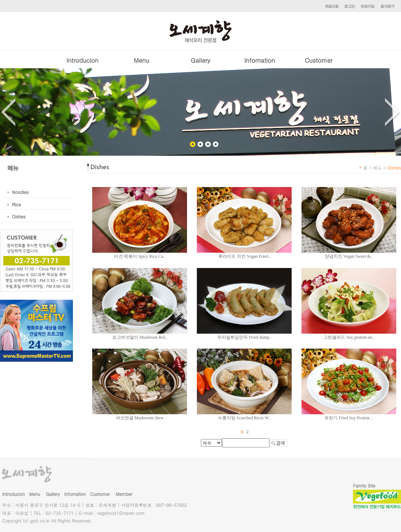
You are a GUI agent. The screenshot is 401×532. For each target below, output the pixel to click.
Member (124, 494)
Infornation (260, 60)
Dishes (19, 216)
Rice (16, 204)
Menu (141, 60)
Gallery (200, 60)
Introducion (82, 60)
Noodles (20, 192)
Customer (319, 60)
